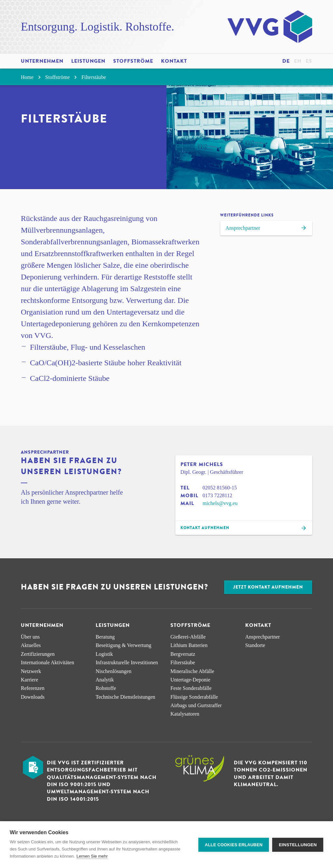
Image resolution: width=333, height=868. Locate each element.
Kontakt (174, 61)
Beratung (105, 637)
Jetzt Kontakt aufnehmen (268, 587)
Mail (187, 503)
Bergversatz (183, 654)
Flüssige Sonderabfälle (194, 697)
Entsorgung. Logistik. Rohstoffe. (98, 27)
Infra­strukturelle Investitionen (127, 662)
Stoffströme (133, 61)
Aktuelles (31, 645)
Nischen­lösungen (113, 671)
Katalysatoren (185, 714)
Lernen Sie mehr (92, 856)
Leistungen (88, 61)
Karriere (29, 680)
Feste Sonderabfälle (191, 688)
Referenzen (33, 688)
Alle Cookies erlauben (234, 845)
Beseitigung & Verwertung (123, 645)
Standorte (255, 645)
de (286, 61)
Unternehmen (42, 61)
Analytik (105, 680)
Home (32, 77)
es (309, 61)
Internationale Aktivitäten (47, 662)
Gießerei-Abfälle (188, 637)
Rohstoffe (106, 688)
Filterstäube (94, 77)
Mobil (189, 496)
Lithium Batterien (189, 645)
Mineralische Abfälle (192, 671)
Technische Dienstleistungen (125, 697)
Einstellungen (298, 845)
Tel (185, 488)
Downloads (33, 697)
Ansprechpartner (266, 229)
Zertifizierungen (38, 654)
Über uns (30, 637)
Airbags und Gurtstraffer (196, 705)
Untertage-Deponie (190, 680)
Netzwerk (31, 671)
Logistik (104, 654)
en (298, 61)
